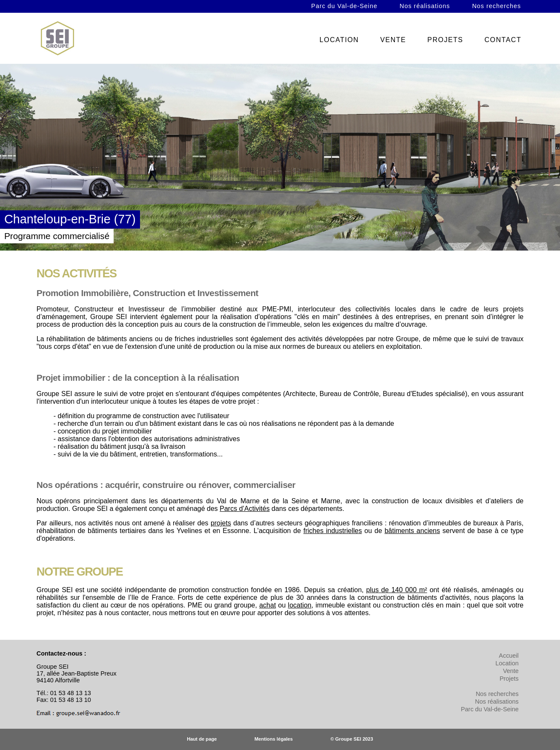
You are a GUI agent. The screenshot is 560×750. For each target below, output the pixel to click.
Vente (511, 671)
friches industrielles (333, 531)
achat (267, 605)
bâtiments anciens (412, 531)
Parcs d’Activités (244, 509)
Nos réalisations (425, 6)
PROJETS (445, 40)
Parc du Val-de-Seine (344, 6)
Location (507, 663)
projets (221, 523)
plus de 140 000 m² (397, 590)
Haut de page (202, 739)
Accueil (509, 656)
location (300, 605)
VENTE (393, 40)
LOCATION (339, 40)
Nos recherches (496, 6)
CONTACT (503, 40)
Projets (509, 679)
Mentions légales (274, 739)
